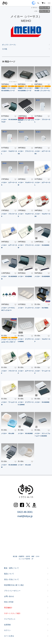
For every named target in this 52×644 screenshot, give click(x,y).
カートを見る (9, 636)
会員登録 (7, 625)
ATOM (11, 602)
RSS (6, 602)
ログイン (7, 630)
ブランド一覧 (45, 8)
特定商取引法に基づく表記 (14, 585)
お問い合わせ (9, 596)
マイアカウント (10, 619)
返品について (9, 574)
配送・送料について (11, 568)
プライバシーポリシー (12, 591)
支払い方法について (11, 579)
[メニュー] (49, 3)
